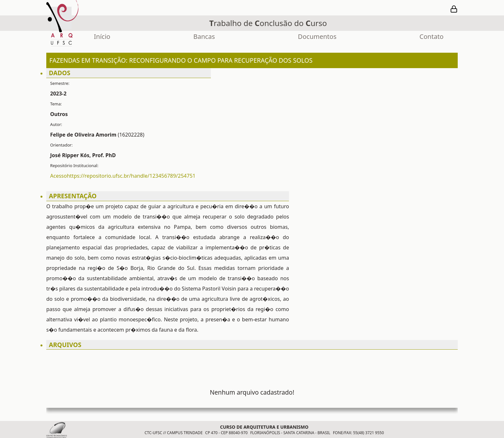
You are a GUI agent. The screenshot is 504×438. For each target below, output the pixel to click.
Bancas (204, 36)
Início (102, 36)
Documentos (317, 36)
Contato (432, 36)
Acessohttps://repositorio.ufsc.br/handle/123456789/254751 (123, 176)
